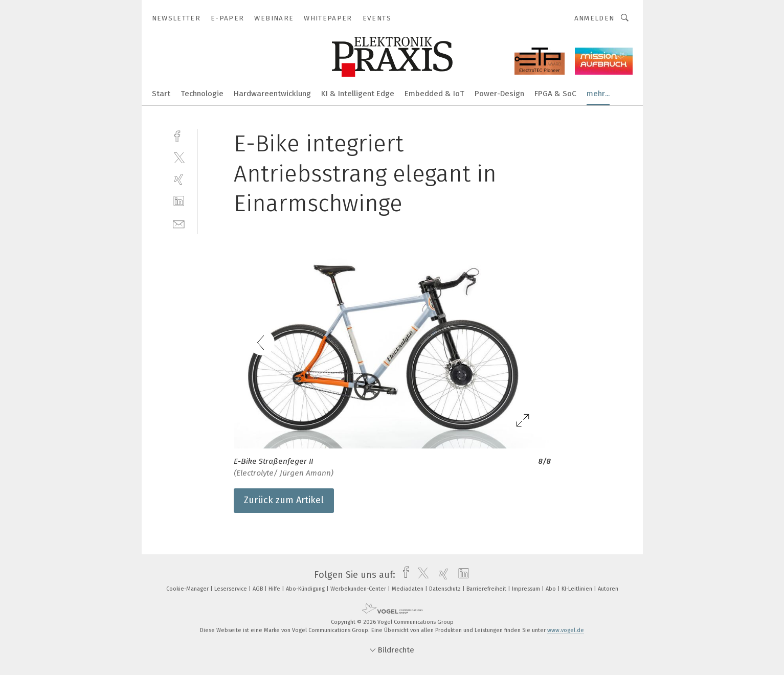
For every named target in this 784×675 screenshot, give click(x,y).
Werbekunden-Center (359, 589)
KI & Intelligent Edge (358, 94)
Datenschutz (446, 589)
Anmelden (595, 18)
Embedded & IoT (434, 94)
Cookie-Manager (188, 589)
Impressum (527, 589)
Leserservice (231, 589)
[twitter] (179, 157)
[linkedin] (179, 201)
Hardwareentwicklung (272, 94)
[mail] (179, 223)
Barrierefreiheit (487, 589)
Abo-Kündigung (306, 589)
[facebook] (179, 135)
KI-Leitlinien (578, 589)
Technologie (202, 94)
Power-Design (499, 94)
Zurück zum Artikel (284, 500)
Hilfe (275, 589)
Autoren (608, 589)
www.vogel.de (566, 630)
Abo (552, 589)
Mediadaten (408, 589)
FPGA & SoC (555, 94)
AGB (259, 589)
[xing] (179, 179)
